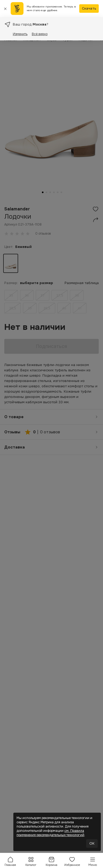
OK (92, 843)
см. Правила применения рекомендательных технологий (50, 833)
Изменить (20, 34)
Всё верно (40, 34)
